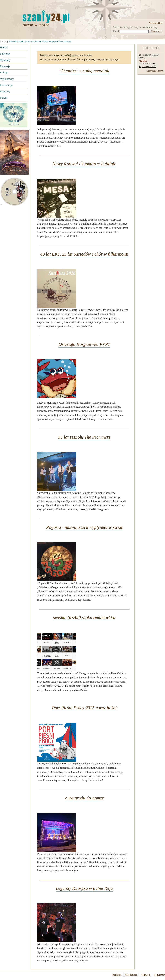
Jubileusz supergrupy (49, 41)
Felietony (5, 54)
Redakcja (145, 975)
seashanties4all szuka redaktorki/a (84, 617)
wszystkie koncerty (155, 71)
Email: (116, 31)
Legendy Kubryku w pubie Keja (84, 888)
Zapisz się (156, 31)
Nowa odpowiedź (65, 41)
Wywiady (5, 60)
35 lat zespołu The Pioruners (84, 437)
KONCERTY (151, 48)
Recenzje (5, 66)
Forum (4, 98)
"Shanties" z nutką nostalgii (84, 71)
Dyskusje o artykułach (32, 41)
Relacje (4, 73)
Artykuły (12, 41)
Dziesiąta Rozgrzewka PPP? (84, 344)
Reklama (117, 975)
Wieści (4, 47)
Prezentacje (6, 85)
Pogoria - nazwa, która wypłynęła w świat (84, 527)
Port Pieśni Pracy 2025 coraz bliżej (84, 708)
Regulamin (159, 975)
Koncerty (5, 91)
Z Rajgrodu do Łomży (84, 798)
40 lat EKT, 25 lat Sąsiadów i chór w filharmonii (84, 254)
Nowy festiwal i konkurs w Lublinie (84, 164)
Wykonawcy (7, 79)
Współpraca (131, 975)
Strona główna (30, 18)
